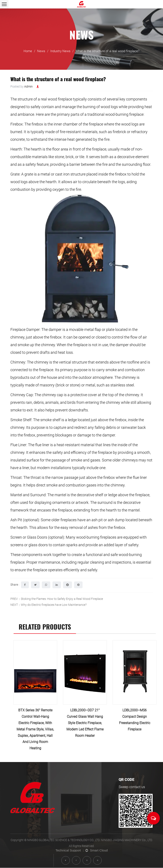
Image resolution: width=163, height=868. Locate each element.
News (41, 53)
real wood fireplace (56, 99)
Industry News (60, 53)
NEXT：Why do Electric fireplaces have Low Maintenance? (48, 605)
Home (28, 53)
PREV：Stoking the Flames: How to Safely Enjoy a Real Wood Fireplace (57, 599)
